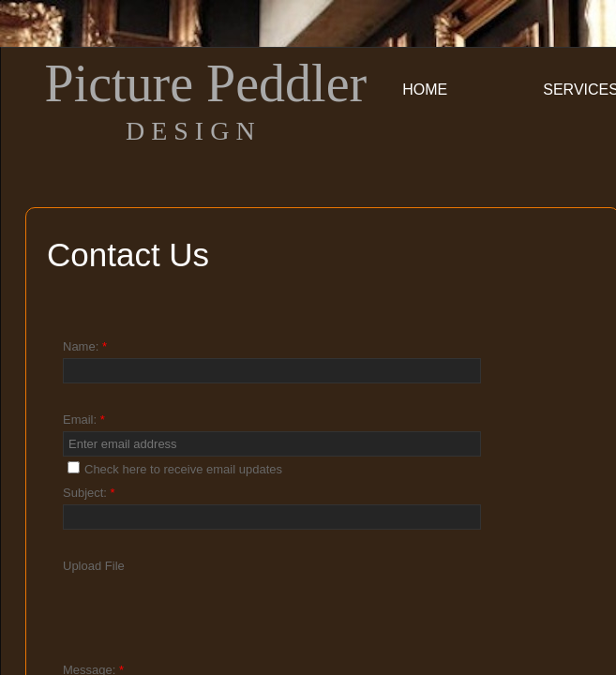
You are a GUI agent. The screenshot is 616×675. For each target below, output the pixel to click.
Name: (85, 346)
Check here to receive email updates (175, 469)
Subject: (89, 493)
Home (425, 90)
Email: (84, 420)
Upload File (94, 566)
